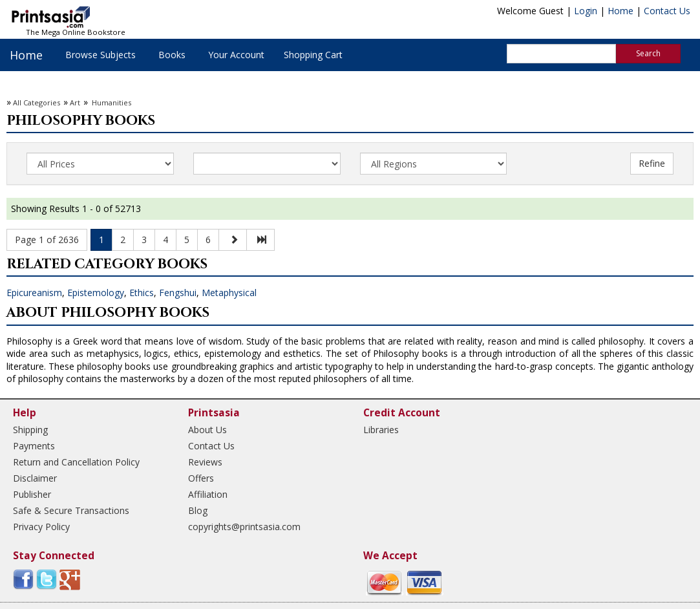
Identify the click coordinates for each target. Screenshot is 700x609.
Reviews (205, 462)
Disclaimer (35, 478)
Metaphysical (229, 293)
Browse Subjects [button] (101, 55)
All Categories (37, 102)
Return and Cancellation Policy (76, 462)
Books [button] (172, 55)
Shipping (30, 430)
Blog (198, 510)
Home (620, 11)
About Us (207, 430)
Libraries (381, 430)
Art (75, 102)
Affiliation (208, 494)
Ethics (142, 293)
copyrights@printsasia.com (244, 527)
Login (586, 11)
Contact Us (667, 11)
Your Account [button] (236, 55)
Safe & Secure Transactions (71, 510)
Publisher (32, 494)
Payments (34, 446)
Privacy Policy (41, 527)
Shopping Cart (313, 55)
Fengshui (178, 293)
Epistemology (96, 293)
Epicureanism (34, 293)
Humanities (111, 102)
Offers (201, 478)
